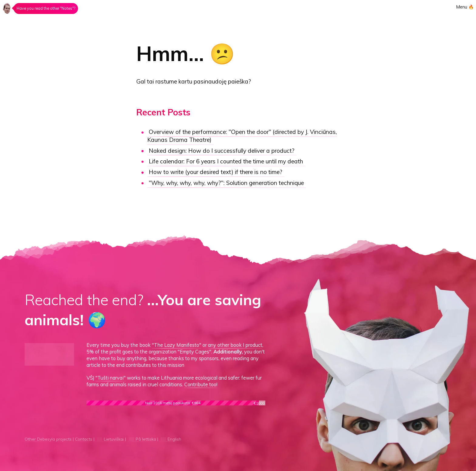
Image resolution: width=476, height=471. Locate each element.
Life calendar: (226, 161)
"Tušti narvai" (110, 378)
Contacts (84, 439)
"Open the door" (242, 136)
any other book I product (235, 345)
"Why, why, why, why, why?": (226, 183)
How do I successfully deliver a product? (222, 151)
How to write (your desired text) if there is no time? (216, 172)
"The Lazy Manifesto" (177, 345)
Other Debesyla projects (48, 439)
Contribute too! (201, 384)
